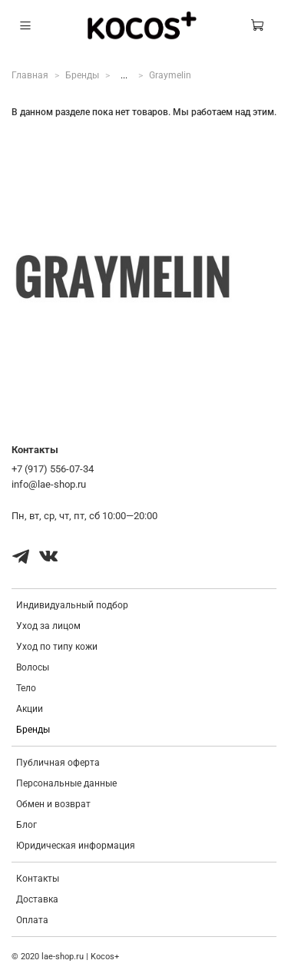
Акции (30, 709)
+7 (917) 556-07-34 (53, 469)
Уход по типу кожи (57, 647)
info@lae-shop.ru (49, 484)
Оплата (32, 920)
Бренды (82, 75)
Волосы (33, 667)
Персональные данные (66, 783)
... (124, 75)
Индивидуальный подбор (72, 605)
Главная (30, 75)
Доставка (37, 899)
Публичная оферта (58, 763)
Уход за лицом (48, 626)
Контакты (38, 879)
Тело (26, 688)
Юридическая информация (76, 846)
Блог (26, 825)
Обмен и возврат (53, 804)
